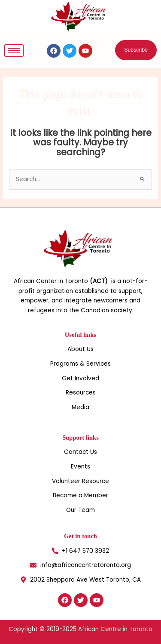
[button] (136, 50)
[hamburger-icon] (14, 51)
